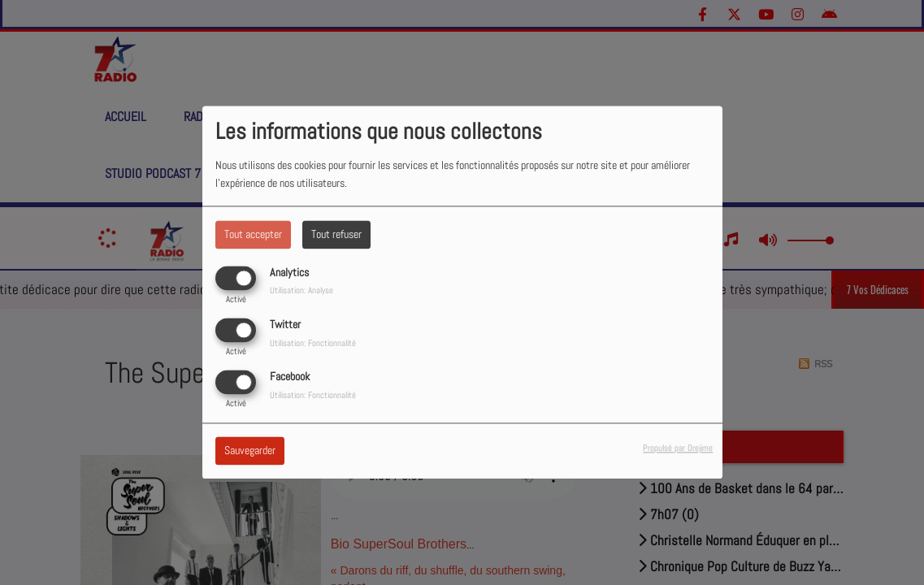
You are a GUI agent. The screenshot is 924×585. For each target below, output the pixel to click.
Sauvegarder (250, 451)
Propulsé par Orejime (678, 448)
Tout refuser (336, 234)
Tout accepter (253, 234)
